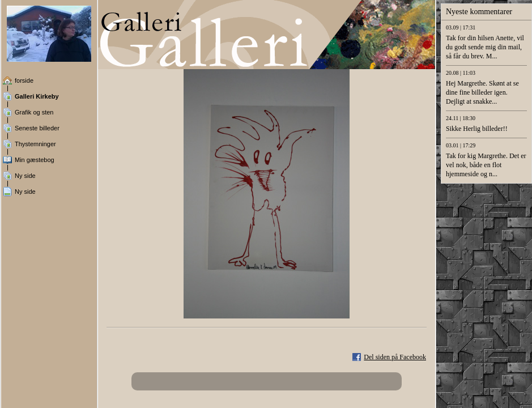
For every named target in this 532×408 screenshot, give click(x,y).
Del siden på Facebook (395, 357)
